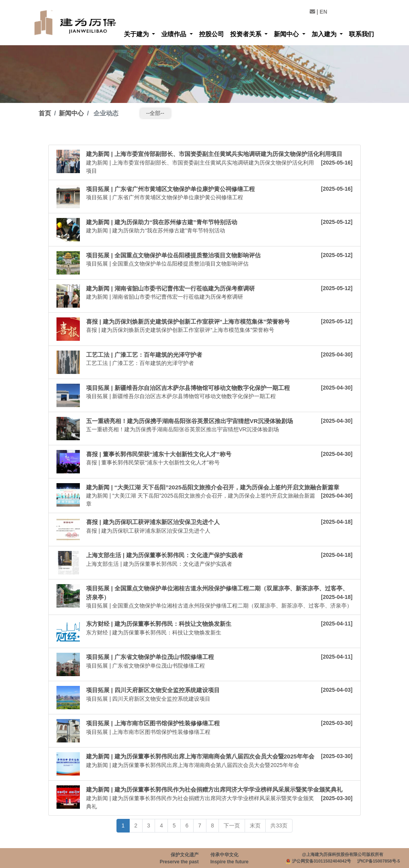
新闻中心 (71, 113)
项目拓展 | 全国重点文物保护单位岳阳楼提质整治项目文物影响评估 (173, 255)
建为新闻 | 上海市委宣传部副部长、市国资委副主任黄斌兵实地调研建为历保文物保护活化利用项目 (214, 154)
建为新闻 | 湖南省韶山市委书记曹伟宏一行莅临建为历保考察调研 (170, 288)
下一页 (232, 825)
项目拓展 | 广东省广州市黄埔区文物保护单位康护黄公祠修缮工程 (170, 189)
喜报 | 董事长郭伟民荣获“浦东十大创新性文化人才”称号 (159, 454)
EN (323, 12)
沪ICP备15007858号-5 (379, 861)
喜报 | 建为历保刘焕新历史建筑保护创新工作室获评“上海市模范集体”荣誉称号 (188, 322)
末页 (255, 825)
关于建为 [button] (137, 34)
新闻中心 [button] (287, 34)
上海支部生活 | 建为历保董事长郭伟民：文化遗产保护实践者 (165, 555)
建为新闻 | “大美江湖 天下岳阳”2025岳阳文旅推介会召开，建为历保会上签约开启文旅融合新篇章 (213, 487)
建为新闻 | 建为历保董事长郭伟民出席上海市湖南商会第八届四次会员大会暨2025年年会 (200, 756)
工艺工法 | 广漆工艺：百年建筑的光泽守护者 (144, 355)
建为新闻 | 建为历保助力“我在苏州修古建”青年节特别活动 (162, 222)
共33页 (279, 825)
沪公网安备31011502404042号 (322, 861)
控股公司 (212, 34)
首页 (45, 113)
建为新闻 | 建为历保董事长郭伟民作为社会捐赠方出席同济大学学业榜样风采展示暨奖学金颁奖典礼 (214, 789)
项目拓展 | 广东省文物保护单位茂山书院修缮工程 (150, 657)
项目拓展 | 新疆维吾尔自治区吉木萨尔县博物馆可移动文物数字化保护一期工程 (188, 388)
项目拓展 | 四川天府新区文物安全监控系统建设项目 (153, 690)
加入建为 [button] (325, 34)
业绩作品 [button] (175, 34)
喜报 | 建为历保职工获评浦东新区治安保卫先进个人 (153, 522)
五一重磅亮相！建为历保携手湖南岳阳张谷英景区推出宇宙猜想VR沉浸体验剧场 (190, 421)
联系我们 (361, 34)
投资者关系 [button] (247, 34)
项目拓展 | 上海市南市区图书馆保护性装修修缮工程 (153, 723)
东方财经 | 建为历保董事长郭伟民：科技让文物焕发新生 (159, 624)
